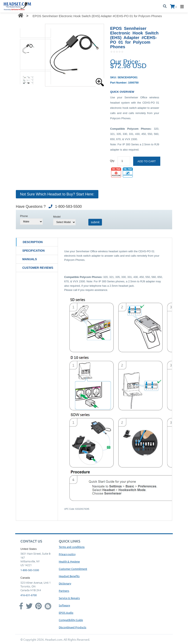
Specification (33, 251)
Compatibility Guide (71, 620)
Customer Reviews (38, 268)
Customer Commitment (73, 569)
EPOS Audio (66, 613)
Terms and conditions (72, 547)
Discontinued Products (73, 627)
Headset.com (54, 639)
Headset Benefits (69, 576)
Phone (24, 216)
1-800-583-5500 (30, 570)
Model (57, 217)
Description (33, 242)
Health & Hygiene (69, 561)
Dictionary (65, 583)
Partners (64, 591)
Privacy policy (67, 554)
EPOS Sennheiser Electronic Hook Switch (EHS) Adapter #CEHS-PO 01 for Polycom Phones (97, 16)
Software (64, 605)
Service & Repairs (69, 598)
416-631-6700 (29, 595)
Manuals (30, 259)
